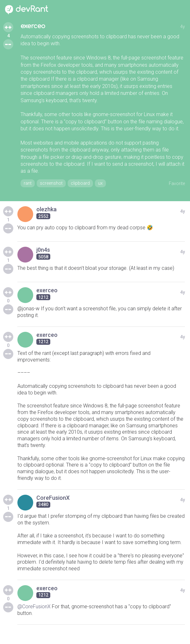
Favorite (177, 183)
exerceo (33, 26)
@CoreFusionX (34, 607)
